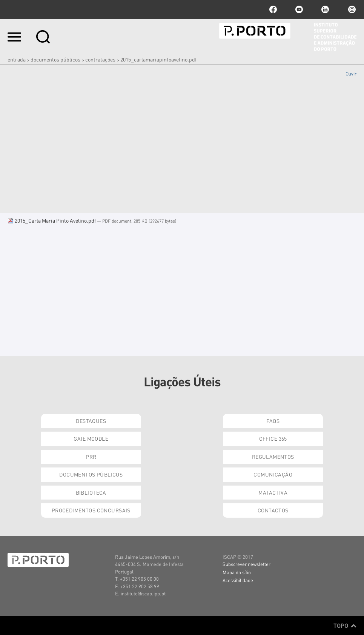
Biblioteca (91, 492)
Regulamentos (273, 457)
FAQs (273, 421)
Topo (345, 626)
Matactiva (273, 492)
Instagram (351, 9)
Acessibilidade (238, 580)
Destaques (91, 421)
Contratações (100, 59)
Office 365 (273, 438)
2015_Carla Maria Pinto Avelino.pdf (52, 220)
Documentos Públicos (55, 59)
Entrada (17, 59)
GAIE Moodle (91, 438)
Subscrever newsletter (247, 564)
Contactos (273, 510)
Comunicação (273, 474)
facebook (273, 9)
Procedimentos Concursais (91, 510)
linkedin (325, 9)
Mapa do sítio (237, 572)
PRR (91, 457)
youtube (299, 9)
